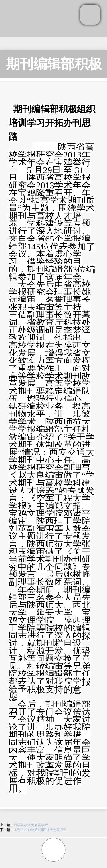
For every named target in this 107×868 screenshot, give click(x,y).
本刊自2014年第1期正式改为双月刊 (40, 830)
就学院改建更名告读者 (31, 825)
